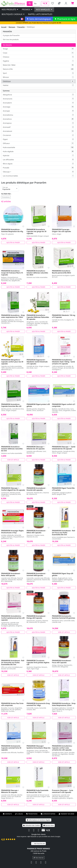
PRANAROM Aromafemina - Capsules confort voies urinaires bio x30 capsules (62, 748)
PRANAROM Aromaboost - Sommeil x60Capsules (36, 574)
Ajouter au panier (13, 242)
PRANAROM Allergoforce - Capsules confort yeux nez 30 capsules (12, 362)
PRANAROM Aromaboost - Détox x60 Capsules (36, 532)
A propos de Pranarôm (11, 35)
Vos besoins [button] (7, 45)
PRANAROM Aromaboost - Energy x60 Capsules (36, 617)
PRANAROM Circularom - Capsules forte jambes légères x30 (38, 663)
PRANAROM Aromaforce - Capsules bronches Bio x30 (11, 405)
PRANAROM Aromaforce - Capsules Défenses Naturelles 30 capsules (38, 317)
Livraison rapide (48, 814)
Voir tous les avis (38, 844)
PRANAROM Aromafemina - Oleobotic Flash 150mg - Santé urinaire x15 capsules (63, 362)
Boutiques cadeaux (13, 14)
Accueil (4, 27)
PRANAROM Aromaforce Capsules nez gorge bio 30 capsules (36, 231)
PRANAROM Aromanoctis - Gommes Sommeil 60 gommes (63, 617)
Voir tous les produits (11, 39)
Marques (12, 27)
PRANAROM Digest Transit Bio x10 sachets (63, 489)
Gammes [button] (6, 91)
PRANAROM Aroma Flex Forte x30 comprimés (12, 704)
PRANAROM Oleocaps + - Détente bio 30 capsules (36, 448)
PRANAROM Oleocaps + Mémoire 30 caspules (10, 791)
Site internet (38, 858)
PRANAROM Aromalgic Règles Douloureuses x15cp (12, 532)
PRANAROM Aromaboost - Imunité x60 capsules (36, 489)
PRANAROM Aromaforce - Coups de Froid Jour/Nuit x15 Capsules (12, 273)
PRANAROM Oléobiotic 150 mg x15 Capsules (64, 316)
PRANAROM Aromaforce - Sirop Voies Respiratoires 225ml (64, 704)
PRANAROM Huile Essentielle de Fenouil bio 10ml (38, 791)
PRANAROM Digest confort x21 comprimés (64, 405)
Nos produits (10, 9)
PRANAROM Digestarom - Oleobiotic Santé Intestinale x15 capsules (37, 362)
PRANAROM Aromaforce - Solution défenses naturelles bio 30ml (37, 273)
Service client (49, 825)
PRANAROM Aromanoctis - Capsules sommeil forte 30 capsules (11, 748)
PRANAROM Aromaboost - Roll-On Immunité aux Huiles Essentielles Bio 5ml (13, 663)
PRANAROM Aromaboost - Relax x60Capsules (11, 574)
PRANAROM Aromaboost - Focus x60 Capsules (62, 662)
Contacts (7, 814)
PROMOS (27, 9)
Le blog (19, 814)
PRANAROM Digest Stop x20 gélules (63, 574)
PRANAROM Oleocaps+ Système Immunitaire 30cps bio (39, 747)
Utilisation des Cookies (32, 825)
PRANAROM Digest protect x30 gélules (38, 405)
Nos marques (44, 9)
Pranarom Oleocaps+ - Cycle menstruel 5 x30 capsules (63, 791)
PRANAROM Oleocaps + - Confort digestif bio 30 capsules (13, 489)
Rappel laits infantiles (40, 14)
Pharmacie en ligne (65, 19)
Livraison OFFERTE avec (38, 23)
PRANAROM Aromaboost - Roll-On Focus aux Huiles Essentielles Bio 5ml (64, 533)
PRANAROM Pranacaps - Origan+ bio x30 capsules (61, 230)
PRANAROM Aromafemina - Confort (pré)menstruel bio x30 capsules (13, 618)
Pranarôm (21, 27)
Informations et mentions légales (38, 820)
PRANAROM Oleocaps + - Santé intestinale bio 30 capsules (64, 448)
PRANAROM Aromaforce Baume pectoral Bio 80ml (61, 272)
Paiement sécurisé (66, 814)
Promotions (6, 197)
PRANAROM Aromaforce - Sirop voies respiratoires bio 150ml (13, 316)
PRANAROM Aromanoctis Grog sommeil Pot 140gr (38, 704)
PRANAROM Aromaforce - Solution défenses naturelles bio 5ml (12, 449)
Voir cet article (13, 460)
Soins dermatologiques (39, 19)
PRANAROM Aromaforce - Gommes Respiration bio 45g (12, 230)
